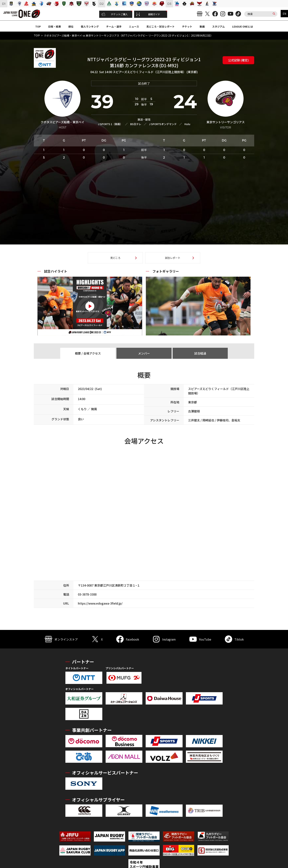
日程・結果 (55, 26)
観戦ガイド (148, 14)
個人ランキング (90, 26)
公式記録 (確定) (238, 60)
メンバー (144, 353)
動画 (202, 26)
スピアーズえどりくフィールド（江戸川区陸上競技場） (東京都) (155, 72)
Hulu (187, 124)
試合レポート (173, 258)
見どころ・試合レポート (161, 26)
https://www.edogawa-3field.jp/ (100, 603)
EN (284, 14)
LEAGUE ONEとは (243, 26)
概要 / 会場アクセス (88, 353)
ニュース (134, 26)
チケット (187, 26)
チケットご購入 (115, 14)
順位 (71, 26)
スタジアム (218, 26)
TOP (38, 26)
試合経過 (200, 353)
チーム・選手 (114, 26)
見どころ (115, 258)
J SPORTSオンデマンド (163, 124)
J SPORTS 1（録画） (110, 124)
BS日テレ (136, 124)
